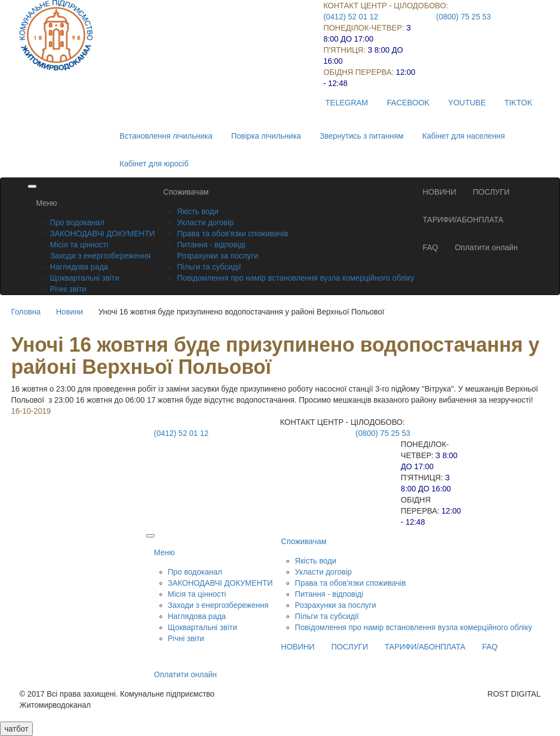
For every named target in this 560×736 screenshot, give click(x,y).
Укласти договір (205, 222)
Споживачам (186, 192)
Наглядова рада (79, 267)
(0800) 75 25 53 (464, 17)
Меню (47, 203)
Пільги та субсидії (209, 267)
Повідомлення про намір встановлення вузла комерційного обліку (296, 278)
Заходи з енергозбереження (100, 256)
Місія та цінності (79, 245)
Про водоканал (77, 222)
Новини (70, 312)
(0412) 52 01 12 (351, 17)
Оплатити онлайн (486, 247)
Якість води (198, 211)
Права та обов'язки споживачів (232, 234)
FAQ (430, 247)
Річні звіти (68, 289)
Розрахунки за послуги (217, 256)
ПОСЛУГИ (491, 192)
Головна (26, 312)
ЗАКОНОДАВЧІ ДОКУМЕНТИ (102, 234)
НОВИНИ (439, 192)
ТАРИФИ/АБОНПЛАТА (463, 220)
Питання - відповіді (211, 245)
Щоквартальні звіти (85, 278)
